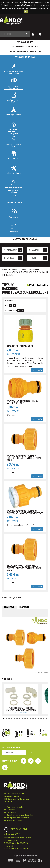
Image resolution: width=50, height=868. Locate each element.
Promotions (14, 228)
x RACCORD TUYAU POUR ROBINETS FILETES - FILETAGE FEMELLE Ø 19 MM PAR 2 (24, 568)
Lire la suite (37, 370)
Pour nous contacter (15, 807)
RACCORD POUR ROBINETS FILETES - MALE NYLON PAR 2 (23, 402)
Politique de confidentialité (18, 818)
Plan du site (11, 812)
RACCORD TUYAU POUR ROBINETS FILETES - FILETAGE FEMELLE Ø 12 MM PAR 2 (24, 458)
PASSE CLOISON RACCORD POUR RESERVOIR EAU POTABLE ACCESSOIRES (21, 709)
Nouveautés (14, 214)
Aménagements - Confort (14, 98)
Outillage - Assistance (14, 170)
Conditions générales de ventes (20, 815)
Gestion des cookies (15, 820)
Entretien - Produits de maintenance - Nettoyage (14, 186)
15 (41, 719)
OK (26, 12)
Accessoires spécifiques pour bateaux (14, 69)
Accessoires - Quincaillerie (14, 84)
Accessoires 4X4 (25, 42)
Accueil (6, 270)
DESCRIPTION (9, 607)
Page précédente (37, 285)
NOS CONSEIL (24, 607)
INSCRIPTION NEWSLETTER (14, 748)
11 (30, 719)
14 (38, 719)
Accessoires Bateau (25, 57)
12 (33, 719)
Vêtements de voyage (14, 199)
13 (36, 719)
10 (28, 719)
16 (44, 719)
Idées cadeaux (14, 155)
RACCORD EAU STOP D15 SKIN (20, 346)
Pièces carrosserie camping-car (25, 52)
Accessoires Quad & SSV (25, 239)
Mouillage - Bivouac (14, 111)
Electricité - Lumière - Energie (14, 142)
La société (11, 810)
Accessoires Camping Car (25, 47)
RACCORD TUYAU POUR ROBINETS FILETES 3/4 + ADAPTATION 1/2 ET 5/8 (25, 512)
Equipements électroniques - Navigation (14, 128)
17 (46, 719)
